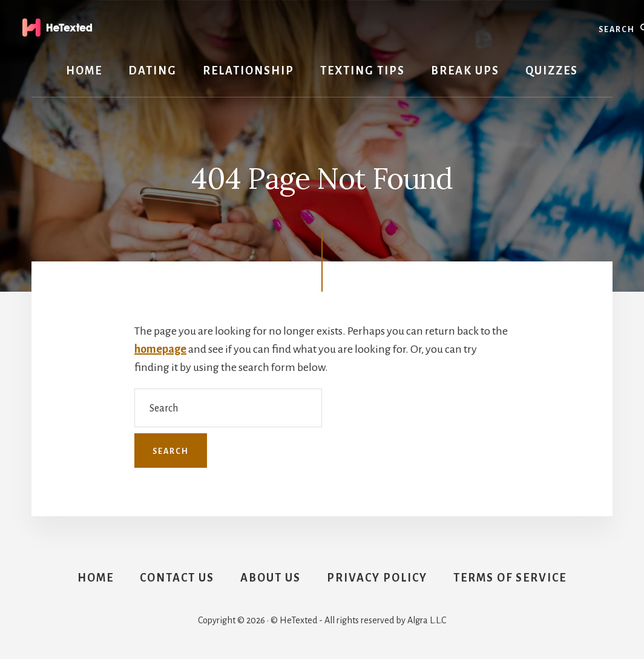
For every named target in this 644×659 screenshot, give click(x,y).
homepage (160, 349)
